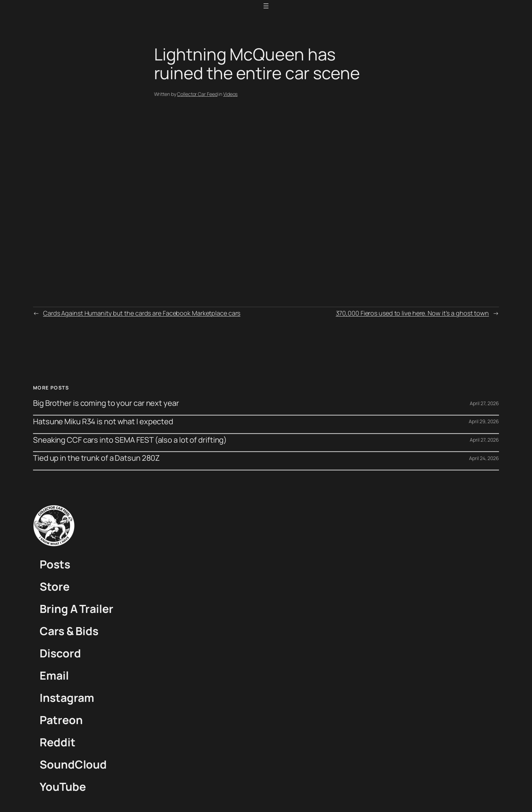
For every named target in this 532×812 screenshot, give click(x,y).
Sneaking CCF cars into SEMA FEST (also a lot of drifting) (130, 440)
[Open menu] (266, 6)
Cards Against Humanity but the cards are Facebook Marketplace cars (142, 313)
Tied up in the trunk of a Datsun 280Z (96, 458)
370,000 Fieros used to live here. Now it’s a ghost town (413, 313)
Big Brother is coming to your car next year (106, 403)
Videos (230, 94)
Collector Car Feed (197, 94)
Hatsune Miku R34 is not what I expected (103, 422)
